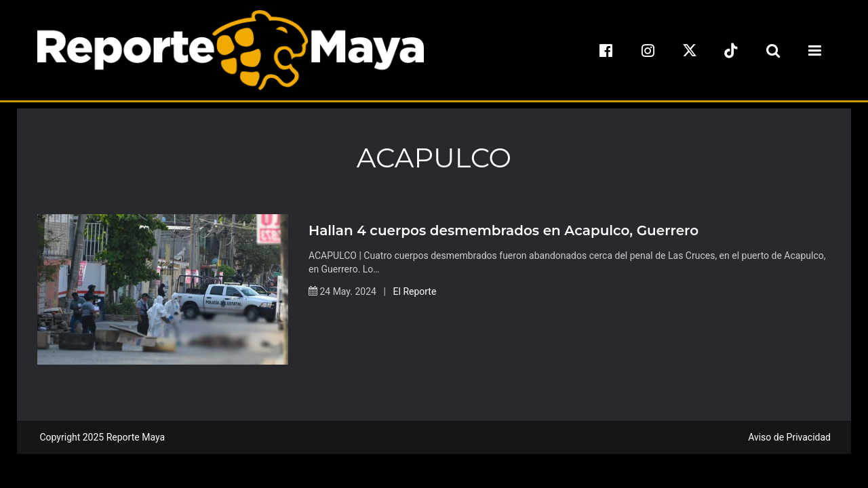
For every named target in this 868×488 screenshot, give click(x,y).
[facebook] (606, 50)
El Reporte (415, 291)
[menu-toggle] (814, 50)
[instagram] (648, 50)
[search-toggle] (773, 50)
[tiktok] (731, 50)
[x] (690, 50)
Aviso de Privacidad (789, 437)
